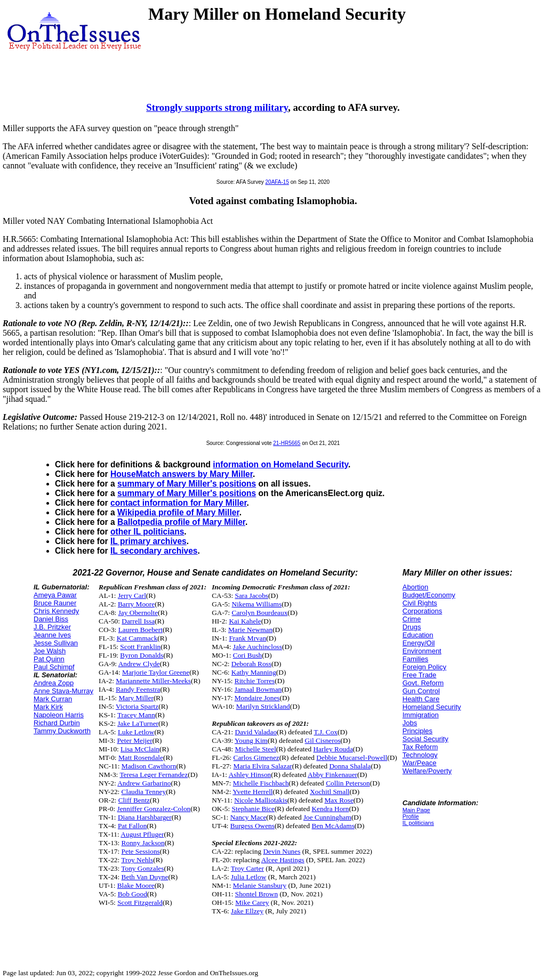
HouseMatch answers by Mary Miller (182, 474)
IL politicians (418, 823)
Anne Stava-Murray (63, 691)
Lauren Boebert (140, 630)
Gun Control (421, 691)
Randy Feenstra (138, 689)
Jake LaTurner (138, 723)
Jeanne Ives (52, 635)
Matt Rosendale (141, 758)
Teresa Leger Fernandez (154, 775)
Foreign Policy (424, 667)
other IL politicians (147, 532)
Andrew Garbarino (144, 783)
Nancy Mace (248, 817)
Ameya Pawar (55, 595)
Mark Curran (53, 699)
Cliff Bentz (134, 800)
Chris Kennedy (56, 611)
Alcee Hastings (283, 860)
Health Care (421, 699)
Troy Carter (247, 868)
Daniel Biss (51, 619)
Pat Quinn (49, 659)
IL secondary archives (154, 551)
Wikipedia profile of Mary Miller (178, 512)
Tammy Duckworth (62, 731)
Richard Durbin (57, 723)
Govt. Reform (423, 683)
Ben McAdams (333, 826)
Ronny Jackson (143, 843)
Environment (422, 651)
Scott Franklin (140, 647)
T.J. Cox (326, 732)
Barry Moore (136, 604)
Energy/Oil (419, 643)
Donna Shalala (350, 766)
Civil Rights (420, 603)
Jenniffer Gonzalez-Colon (154, 809)
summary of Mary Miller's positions (187, 484)
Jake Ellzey (247, 911)
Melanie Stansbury (260, 885)
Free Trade (420, 675)
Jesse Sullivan (56, 643)
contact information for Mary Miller (179, 503)
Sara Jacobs (252, 596)
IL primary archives (148, 541)
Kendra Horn (330, 809)
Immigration (421, 715)
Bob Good (133, 894)
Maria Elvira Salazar (263, 766)
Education (418, 635)
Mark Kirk (48, 707)
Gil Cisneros (323, 740)
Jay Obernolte (138, 613)
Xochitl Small (330, 792)
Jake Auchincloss (258, 647)
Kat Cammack (137, 638)
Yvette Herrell (252, 792)
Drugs (412, 627)
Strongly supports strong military (217, 107)
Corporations (422, 611)
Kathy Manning (254, 672)
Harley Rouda (333, 749)
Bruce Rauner (55, 603)
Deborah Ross (251, 664)
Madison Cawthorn (149, 766)
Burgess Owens (252, 826)
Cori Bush (247, 655)
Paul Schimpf (54, 667)
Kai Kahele (245, 621)
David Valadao (256, 732)
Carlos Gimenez (256, 758)
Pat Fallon (132, 826)
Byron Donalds (142, 655)
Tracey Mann (136, 715)
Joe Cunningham (327, 817)
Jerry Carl (132, 596)
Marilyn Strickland (263, 706)
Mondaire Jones (257, 698)
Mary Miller (136, 698)
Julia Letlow (248, 877)
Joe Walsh (50, 651)
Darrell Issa (138, 621)
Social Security (425, 739)
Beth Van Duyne (145, 877)
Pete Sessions (141, 851)
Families (415, 659)
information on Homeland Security (280, 464)
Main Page (416, 810)
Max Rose (339, 800)
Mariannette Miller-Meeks (153, 681)
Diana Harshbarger (145, 817)
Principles (417, 731)
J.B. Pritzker (52, 627)
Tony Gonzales (142, 868)
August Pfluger (142, 834)
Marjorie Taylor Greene (156, 672)
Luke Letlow (136, 732)
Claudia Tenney (144, 792)
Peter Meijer (134, 740)
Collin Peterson (348, 783)
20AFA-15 (277, 182)
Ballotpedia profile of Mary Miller (181, 522)
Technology (420, 755)
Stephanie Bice (253, 809)
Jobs (410, 723)
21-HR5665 (287, 443)
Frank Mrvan (247, 638)
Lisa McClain (140, 749)
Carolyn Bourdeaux (260, 613)
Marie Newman (250, 630)
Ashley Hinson (250, 775)
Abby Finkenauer (332, 775)
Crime (412, 619)
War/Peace (420, 763)
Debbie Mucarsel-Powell (352, 758)
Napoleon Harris (59, 715)
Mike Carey (252, 902)
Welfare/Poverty (427, 771)
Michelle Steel (256, 749)
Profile (411, 816)
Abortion (415, 587)
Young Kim (251, 740)
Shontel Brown (256, 894)
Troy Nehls (137, 860)
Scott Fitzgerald (140, 902)
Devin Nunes (282, 851)
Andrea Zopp (54, 683)
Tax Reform (420, 747)
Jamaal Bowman (258, 689)
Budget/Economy (429, 595)
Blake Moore (136, 885)
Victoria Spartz (137, 706)
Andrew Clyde (139, 664)
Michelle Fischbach (261, 783)
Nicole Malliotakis (261, 800)
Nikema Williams (257, 604)
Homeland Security (432, 707)
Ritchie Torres (255, 681)
